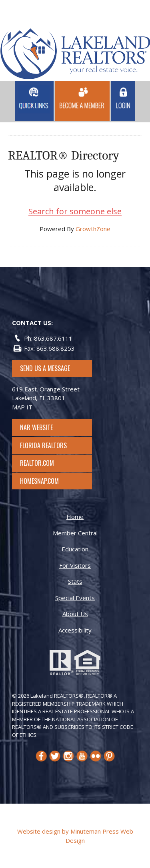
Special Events (75, 598)
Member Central (75, 533)
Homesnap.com (43, 481)
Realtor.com (44, 463)
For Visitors (75, 565)
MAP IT (22, 407)
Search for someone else (75, 211)
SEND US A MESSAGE (45, 368)
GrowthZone (93, 229)
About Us (75, 614)
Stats (75, 581)
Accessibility (75, 630)
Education (75, 549)
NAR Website (44, 427)
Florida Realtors (43, 445)
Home (75, 517)
